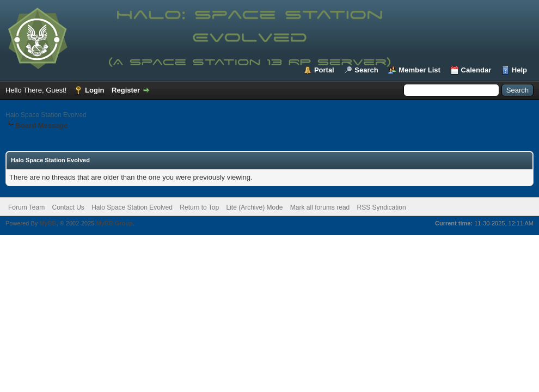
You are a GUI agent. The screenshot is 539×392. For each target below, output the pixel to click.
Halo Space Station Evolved (46, 115)
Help (519, 70)
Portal (324, 70)
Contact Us (68, 207)
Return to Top (199, 207)
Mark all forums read (320, 207)
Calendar (476, 70)
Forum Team (26, 207)
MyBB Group (114, 223)
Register (126, 90)
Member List (419, 70)
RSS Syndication (382, 207)
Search (366, 70)
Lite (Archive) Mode (254, 207)
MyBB (48, 223)
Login (94, 90)
